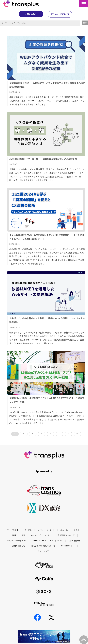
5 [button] (51, 434)
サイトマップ (43, 551)
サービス (28, 530)
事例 (14, 535)
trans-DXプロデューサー (41, 535)
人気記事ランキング (66, 535)
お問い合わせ (29, 14)
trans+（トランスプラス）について (48, 541)
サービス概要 (13, 530)
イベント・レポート (46, 530)
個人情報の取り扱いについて (43, 546)
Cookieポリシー (68, 546)
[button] (84, 4)
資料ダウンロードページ (17, 541)
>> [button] (77, 434)
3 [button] (33, 434)
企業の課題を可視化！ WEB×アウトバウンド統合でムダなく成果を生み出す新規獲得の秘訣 (47, 85)
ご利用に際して (19, 546)
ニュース (64, 530)
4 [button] (42, 434)
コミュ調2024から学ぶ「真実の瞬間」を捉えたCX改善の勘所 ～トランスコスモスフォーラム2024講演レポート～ (47, 237)
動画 (23, 535)
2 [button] (24, 434)
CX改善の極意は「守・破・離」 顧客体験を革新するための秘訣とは (43, 159)
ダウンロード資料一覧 (62, 14)
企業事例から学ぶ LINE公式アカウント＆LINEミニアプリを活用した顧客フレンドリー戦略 (47, 400)
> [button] (68, 434)
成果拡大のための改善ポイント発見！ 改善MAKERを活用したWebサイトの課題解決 (47, 320)
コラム (77, 530)
